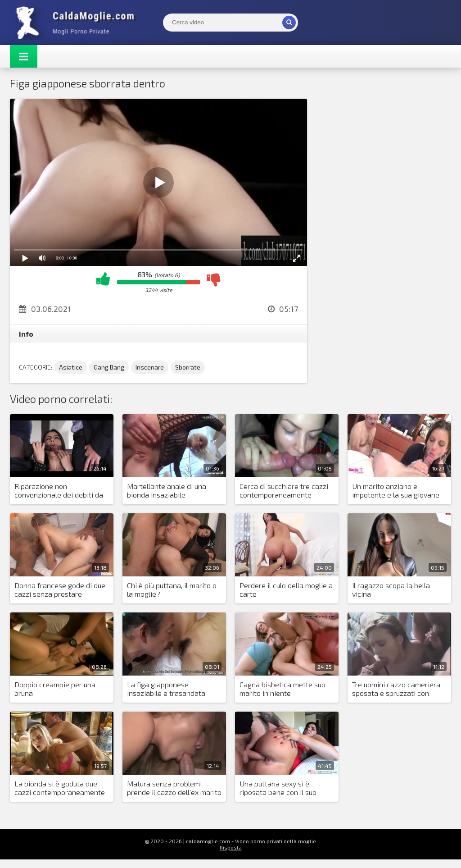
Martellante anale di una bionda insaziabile (167, 490)
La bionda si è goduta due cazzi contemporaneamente (60, 788)
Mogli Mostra (77, 23)
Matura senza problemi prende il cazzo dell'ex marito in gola (174, 788)
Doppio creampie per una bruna (55, 689)
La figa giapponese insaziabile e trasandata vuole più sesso (166, 689)
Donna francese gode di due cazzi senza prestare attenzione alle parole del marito (60, 590)
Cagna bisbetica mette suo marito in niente (282, 689)
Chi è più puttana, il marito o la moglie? (172, 589)
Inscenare (150, 367)
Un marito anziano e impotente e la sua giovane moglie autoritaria (396, 491)
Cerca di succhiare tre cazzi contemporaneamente (284, 490)
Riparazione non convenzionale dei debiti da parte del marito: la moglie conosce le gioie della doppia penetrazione (61, 491)
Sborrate (188, 367)
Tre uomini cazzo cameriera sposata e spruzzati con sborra (396, 689)
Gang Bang (109, 367)
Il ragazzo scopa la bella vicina (391, 589)
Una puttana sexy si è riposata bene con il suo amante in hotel (278, 788)
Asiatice (71, 367)
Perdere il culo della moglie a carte (286, 589)
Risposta (231, 847)
